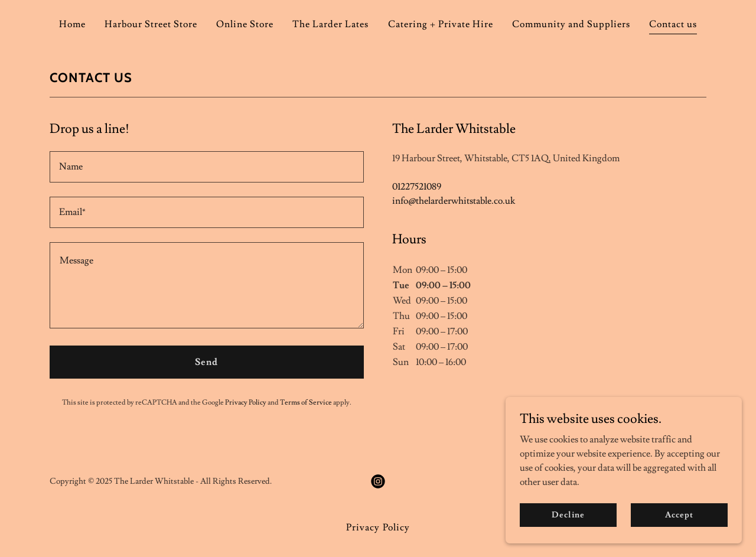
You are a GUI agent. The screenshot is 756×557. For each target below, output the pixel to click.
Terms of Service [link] (306, 403)
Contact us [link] (673, 24)
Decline (568, 514)
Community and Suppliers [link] (571, 24)
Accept (679, 514)
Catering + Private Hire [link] (441, 24)
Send (206, 362)
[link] (378, 481)
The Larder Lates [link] (330, 24)
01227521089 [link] (417, 187)
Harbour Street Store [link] (151, 24)
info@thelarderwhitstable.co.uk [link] (454, 201)
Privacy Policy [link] (246, 403)
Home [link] (72, 24)
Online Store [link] (245, 24)
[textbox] (207, 167)
